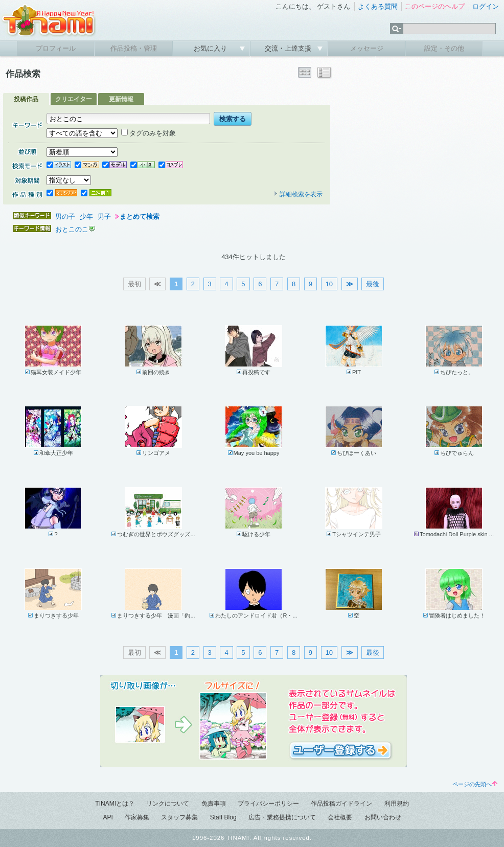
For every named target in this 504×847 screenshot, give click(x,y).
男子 (104, 216)
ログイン (486, 6)
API (108, 817)
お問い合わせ (383, 817)
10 (329, 284)
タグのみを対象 (148, 133)
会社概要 (340, 817)
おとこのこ (72, 229)
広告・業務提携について (282, 817)
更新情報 (121, 99)
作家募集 (137, 817)
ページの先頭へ (475, 784)
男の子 (65, 216)
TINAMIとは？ (115, 804)
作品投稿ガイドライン (341, 804)
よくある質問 (378, 6)
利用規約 (397, 804)
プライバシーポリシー (268, 804)
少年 (86, 216)
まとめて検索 (140, 216)
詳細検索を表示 (298, 194)
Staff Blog (223, 817)
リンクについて (168, 804)
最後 (373, 284)
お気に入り (211, 48)
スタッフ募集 (179, 817)
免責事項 (214, 804)
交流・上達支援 (289, 48)
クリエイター (74, 99)
